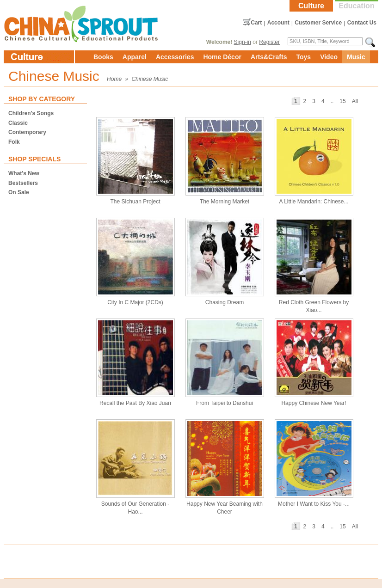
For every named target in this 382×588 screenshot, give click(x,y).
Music (356, 57)
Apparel (135, 57)
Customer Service (318, 23)
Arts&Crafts (269, 57)
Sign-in (243, 42)
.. (332, 101)
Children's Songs (31, 113)
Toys (303, 57)
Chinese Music (150, 79)
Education (356, 6)
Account (278, 23)
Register (269, 42)
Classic (18, 123)
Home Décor (222, 57)
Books (103, 57)
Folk (14, 142)
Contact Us (362, 23)
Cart (256, 23)
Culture (311, 6)
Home (114, 79)
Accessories (175, 57)
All (355, 101)
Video (329, 57)
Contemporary (27, 132)
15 (342, 101)
